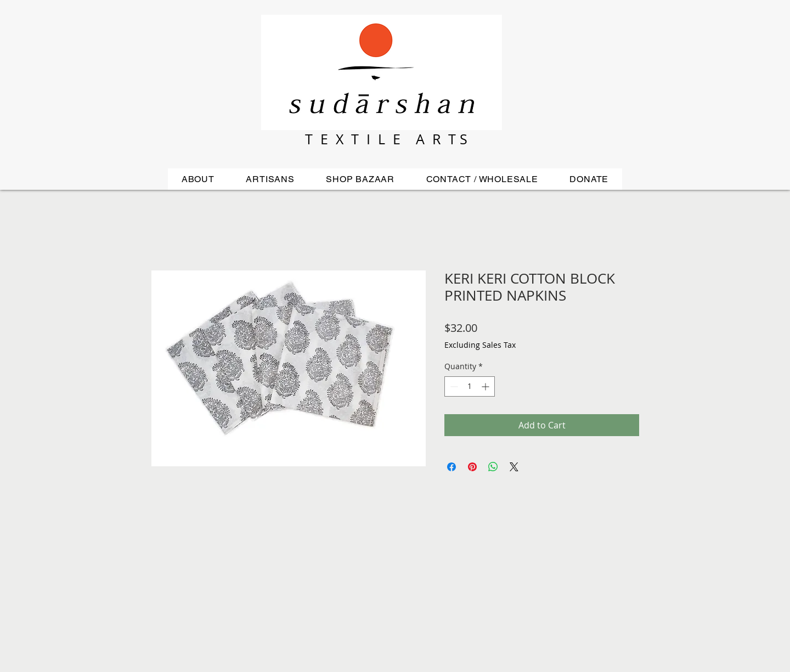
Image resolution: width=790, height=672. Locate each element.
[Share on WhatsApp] (493, 467)
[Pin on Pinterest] (472, 467)
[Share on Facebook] (452, 467)
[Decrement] (453, 386)
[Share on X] (514, 467)
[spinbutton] (470, 386)
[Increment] (486, 386)
